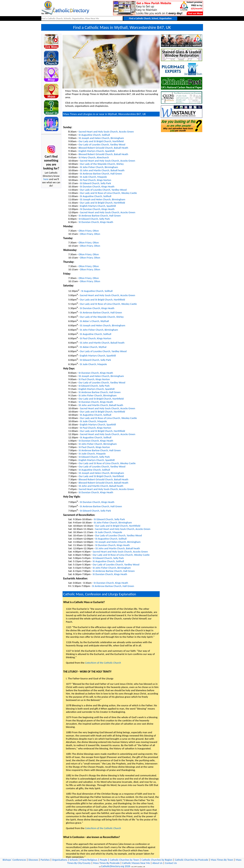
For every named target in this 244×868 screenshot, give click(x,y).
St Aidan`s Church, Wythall (94, 321)
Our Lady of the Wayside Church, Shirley (102, 164)
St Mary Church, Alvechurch (94, 157)
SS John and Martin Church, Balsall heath (102, 170)
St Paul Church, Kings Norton (95, 180)
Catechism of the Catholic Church (103, 663)
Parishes (45, 860)
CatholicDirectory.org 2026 (116, 866)
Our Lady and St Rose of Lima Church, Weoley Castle (108, 193)
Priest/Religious (89, 860)
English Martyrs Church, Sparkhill (97, 151)
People (104, 860)
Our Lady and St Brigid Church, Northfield (101, 141)
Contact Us (171, 863)
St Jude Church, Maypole (93, 177)
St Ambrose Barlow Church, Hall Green (101, 174)
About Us (157, 863)
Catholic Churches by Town (125, 860)
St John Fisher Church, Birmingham (99, 167)
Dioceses (33, 860)
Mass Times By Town (222, 860)
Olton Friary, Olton (89, 231)
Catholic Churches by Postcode (191, 860)
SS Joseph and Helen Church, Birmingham (101, 138)
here (46, 179)
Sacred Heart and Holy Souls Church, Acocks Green (106, 132)
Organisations (60, 860)
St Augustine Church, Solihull (94, 135)
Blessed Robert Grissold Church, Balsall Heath (103, 148)
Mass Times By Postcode (106, 863)
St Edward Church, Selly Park (95, 183)
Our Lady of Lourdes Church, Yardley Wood (102, 144)
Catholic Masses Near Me (136, 863)
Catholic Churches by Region (157, 860)
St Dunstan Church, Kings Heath (97, 186)
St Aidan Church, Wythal (93, 347)
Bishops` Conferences (14, 860)
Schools (74, 860)
